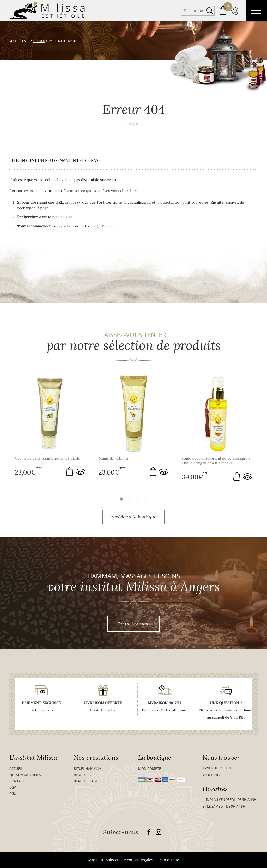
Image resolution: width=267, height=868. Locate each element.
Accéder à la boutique (133, 517)
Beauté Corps (86, 775)
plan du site (62, 217)
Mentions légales (138, 860)
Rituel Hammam (88, 768)
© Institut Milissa (103, 860)
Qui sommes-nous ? (26, 775)
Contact (17, 781)
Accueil (16, 768)
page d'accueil (103, 226)
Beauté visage (86, 781)
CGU (13, 793)
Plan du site (169, 860)
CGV (13, 787)
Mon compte (150, 768)
